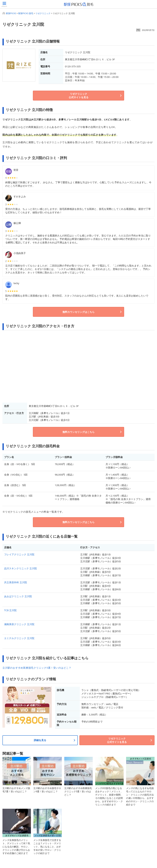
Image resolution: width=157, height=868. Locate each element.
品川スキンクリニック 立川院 (20, 568)
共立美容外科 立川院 (16, 582)
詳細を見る (40, 740)
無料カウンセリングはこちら (78, 312)
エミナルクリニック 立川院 (19, 638)
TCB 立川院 (10, 610)
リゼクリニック (43, 13)
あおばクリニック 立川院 (18, 596)
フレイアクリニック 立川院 (19, 554)
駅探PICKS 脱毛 (26, 13)
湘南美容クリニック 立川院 (19, 624)
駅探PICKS (11, 13)
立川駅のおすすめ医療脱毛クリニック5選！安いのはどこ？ (37, 668)
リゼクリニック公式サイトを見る (79, 95)
